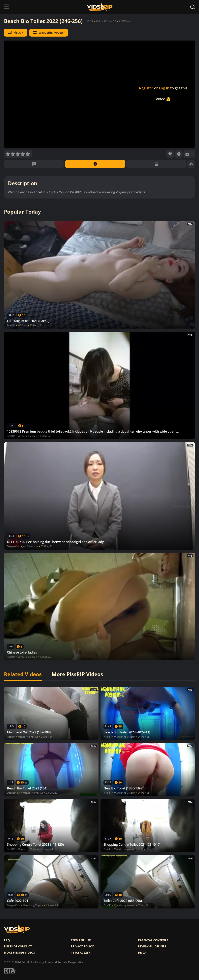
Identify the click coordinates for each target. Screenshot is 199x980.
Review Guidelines (152, 946)
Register (146, 88)
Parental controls (153, 940)
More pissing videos (19, 953)
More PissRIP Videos (77, 674)
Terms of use (81, 940)
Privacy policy (82, 946)
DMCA (142, 953)
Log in (164, 88)
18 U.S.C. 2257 (80, 953)
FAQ (7, 940)
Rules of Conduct (18, 946)
